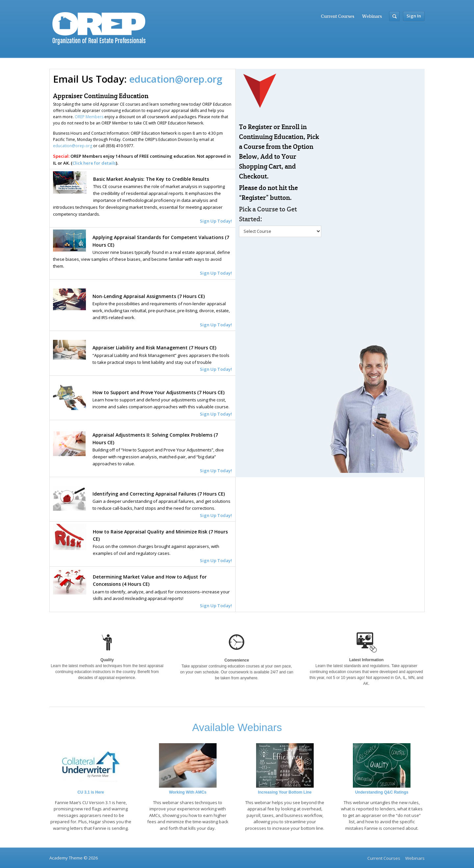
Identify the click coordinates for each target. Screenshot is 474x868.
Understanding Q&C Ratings (382, 792)
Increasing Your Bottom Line (285, 792)
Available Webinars (237, 727)
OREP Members (89, 117)
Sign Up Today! (216, 606)
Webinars (372, 16)
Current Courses (338, 16)
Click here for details (94, 163)
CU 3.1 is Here (91, 792)
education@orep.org (176, 79)
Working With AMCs (188, 792)
